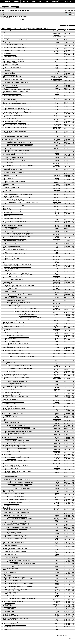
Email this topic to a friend (15, 6)
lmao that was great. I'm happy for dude (12, 327)
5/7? (5, 32)
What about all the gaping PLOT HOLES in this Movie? (13, 478)
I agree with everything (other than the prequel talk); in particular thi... (17, 267)
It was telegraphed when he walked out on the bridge (17, 108)
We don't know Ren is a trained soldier (15, 336)
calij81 (57, 359)
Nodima (57, 278)
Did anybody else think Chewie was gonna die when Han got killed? (16, 380)
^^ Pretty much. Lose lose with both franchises (17, 153)
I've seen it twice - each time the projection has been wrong (14, 474)
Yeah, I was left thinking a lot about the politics (13, 210)
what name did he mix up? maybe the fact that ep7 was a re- (17, 367)
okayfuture (25, 1)
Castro (57, 41)
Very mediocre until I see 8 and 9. (9, 155)
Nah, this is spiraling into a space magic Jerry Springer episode (17, 281)
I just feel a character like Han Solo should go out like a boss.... (17, 174)
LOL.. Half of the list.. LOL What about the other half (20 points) (19, 495)
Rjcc (2, 13)
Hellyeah (57, 475)
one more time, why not (9, 418)
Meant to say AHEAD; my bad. (12, 87)
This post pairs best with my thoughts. (11, 278)
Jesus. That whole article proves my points (12, 284)
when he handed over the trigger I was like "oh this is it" (18, 110)
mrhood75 (56, 72)
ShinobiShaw (57, 346)
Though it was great (6, 97)
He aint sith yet (8, 43)
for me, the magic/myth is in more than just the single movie (16, 241)
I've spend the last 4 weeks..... (11, 227)
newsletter (55, 1)
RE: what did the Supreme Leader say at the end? (14, 248)
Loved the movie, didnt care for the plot (10, 358)
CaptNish (57, 70)
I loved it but (5, 88)
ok (11, 373)
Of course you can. (10, 272)
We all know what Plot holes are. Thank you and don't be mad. (20, 484)
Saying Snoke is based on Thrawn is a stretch (13, 255)
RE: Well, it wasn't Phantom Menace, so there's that (14, 96)
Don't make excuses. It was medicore (11, 167)
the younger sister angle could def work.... (14, 67)
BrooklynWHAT (57, 58)
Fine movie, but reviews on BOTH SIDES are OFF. (12, 266)
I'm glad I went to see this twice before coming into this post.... (15, 224)
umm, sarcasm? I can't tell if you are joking (12, 467)
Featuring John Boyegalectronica (10, 477)
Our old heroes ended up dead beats (10, 416)
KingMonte (57, 130)
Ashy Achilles (57, 35)
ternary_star (57, 391)
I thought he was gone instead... (10, 389)
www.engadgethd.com (8, 22)
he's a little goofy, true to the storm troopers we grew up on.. (16, 47)
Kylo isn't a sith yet (10, 159)
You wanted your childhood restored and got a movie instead (25, 308)
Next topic (73, 11)
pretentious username (57, 37)
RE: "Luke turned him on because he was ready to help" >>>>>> (21, 295)
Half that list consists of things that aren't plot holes (15, 493)
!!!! (4, 207)
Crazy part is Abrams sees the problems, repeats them (16, 298)
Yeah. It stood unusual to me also (13, 332)
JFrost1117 (57, 476)
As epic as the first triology (8, 411)
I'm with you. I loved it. (8, 213)
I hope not (10, 46)
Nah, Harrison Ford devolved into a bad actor (16, 433)
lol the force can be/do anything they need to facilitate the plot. (18, 458)
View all (33, 28)
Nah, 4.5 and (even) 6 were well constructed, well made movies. (22, 304)
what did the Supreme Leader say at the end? (11, 246)
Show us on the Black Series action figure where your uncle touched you (20, 285)
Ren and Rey (9, 364)
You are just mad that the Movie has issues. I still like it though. (23, 487)
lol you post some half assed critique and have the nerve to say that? (20, 483)
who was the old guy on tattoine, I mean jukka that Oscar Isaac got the (16, 168)
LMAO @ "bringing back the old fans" (14, 451)
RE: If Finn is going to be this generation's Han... (13, 115)
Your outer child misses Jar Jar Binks (15, 260)
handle (37, 28)
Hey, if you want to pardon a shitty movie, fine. (28, 316)
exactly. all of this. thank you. (11, 439)
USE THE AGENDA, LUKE (16, 305)
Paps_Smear (57, 159)
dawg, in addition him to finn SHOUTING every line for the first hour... (17, 49)
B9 (57, 46)
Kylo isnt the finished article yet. (10, 190)
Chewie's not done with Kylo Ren (10, 388)
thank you (7, 252)
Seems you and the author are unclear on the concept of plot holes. (17, 479)
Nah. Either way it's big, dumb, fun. (11, 399)
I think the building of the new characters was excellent (15, 156)
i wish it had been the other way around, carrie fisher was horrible (17, 377)
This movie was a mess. (7, 328)
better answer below (13, 296)
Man (5, 238)
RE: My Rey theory (9, 72)
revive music (40, 1)
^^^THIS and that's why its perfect (13, 204)
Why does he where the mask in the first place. (18, 500)
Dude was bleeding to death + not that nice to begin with (19, 164)
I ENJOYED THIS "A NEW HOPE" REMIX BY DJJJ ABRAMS (14, 475)
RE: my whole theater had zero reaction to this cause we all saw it (18, 107)
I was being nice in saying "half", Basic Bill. (16, 496)
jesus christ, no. (12, 355)
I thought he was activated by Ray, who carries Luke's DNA (17, 82)
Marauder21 (57, 210)
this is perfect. (8, 415)
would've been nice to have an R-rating (12, 391)
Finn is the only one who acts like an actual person (16, 129)
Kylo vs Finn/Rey (10, 162)
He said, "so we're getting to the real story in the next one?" (15, 249)
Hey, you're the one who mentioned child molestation (20, 290)
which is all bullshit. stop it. (12, 339)
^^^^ (5, 52)
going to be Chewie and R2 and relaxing (14, 385)
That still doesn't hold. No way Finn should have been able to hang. (21, 161)
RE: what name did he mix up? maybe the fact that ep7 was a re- (19, 368)
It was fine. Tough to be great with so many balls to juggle (14, 205)
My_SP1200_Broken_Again (57, 47)
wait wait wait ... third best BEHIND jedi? (13, 86)
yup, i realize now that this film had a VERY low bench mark (16, 375)
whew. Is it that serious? (9, 490)
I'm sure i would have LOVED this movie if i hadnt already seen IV (15, 111)
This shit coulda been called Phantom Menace (11, 130)
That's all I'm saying (10, 149)
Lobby (2, 8)
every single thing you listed (14, 342)
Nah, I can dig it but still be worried (12, 141)
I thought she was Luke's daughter (11, 69)
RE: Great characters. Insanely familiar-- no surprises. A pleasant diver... (18, 91)
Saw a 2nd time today (7, 223)
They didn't (7, 180)
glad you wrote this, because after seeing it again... (14, 438)
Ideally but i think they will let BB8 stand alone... (17, 386)
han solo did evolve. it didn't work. (13, 422)
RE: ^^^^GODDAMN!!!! (10, 331)
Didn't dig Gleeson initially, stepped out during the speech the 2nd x (18, 264)
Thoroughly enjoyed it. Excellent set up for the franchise (13, 98)
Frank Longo (56, 90)
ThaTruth (57, 184)
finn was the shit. (7, 126)
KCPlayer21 (57, 214)
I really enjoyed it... (6, 177)
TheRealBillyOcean (57, 124)
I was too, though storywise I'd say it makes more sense (16, 379)
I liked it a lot (5, 135)
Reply (68, 25)
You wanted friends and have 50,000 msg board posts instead (27, 311)
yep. (5, 93)
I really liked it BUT (6, 138)
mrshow (57, 102)
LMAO (5, 41)
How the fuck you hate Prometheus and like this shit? (18, 343)
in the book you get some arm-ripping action (14, 392)
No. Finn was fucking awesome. (10, 55)
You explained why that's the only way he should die (14, 172)
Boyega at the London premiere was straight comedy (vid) (14, 325)
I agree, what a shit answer (11, 291)
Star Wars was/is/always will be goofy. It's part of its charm (19, 302)
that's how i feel (7, 216)
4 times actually (12, 372)
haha (5, 37)
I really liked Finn (7, 54)
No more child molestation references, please (20, 307)
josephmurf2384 (57, 97)
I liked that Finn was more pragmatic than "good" (13, 60)
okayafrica (16, 1)
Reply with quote (72, 25)
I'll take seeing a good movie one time (29, 319)
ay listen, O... (8, 405)
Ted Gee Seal (57, 233)
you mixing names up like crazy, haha (11, 361)
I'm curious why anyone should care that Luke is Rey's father (18, 441)
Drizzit (57, 85)
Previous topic (67, 11)
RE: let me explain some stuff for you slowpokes (13, 456)
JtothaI (57, 456)
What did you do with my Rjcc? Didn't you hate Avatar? (16, 351)
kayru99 (57, 40)
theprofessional (57, 422)
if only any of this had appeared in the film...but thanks (14, 408)
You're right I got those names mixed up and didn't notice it (19, 365)
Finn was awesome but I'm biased (11, 57)
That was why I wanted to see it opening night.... (13, 214)
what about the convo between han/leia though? (16, 181)
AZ (57, 267)
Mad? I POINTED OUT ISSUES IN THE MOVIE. (21, 489)
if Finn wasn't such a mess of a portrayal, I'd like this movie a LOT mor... (16, 40)
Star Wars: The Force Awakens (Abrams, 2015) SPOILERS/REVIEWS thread (16, 28)
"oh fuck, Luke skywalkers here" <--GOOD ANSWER (14, 322)
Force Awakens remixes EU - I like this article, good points (14, 254)
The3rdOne (57, 43)
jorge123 (57, 413)
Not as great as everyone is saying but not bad (12, 359)
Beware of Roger (7, 38)
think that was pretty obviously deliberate (13, 447)
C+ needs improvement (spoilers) (9, 346)
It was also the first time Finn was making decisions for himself (16, 137)
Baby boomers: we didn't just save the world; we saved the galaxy (15, 397)
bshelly (57, 138)
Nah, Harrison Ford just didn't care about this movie (20, 427)
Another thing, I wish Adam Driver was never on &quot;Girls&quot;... (16, 193)
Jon (57, 215)
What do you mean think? (9, 178)
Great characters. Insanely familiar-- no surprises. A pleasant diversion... (17, 90)
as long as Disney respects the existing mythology (14, 279)
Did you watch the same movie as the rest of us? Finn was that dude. (17, 58)
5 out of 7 (7, 34)
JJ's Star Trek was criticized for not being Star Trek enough (18, 150)
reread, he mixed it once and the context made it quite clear (19, 370)
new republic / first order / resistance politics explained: (13, 402)
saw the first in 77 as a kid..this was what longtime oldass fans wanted (16, 245)
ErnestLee (57, 358)
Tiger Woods (57, 211)
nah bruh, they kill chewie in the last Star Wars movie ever (15, 382)
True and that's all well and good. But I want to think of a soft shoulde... (20, 198)
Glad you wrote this (8, 455)
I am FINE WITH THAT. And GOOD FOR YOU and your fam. (17, 242)
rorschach (57, 171)
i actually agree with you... (13, 183)
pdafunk (57, 240)
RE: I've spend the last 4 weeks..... (14, 229)
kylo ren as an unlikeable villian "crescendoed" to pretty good (14, 104)
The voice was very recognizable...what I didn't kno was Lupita (20, 120)
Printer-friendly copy (6, 6)
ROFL (18, 321)
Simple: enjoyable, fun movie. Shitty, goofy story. (16, 301)
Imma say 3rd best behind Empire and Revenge (12, 134)
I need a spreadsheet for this (10, 208)
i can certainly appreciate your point (13, 244)
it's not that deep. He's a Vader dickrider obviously (20, 501)
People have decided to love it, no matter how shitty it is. (19, 235)
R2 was (5, 78)
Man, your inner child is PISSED (13, 258)
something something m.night (15, 435)
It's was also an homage (9, 192)
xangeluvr (57, 178)
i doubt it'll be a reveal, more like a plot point (16, 444)
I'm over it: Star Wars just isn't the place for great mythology (14, 239)
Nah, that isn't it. (9, 270)
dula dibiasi (57, 126)
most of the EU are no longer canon (11, 64)
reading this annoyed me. (9, 324)
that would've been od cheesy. (12, 176)
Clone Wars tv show (11, 189)
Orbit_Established (57, 61)
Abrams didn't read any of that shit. (12, 257)
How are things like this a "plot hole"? (15, 498)
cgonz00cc (57, 324)
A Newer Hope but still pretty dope (9, 100)
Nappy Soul (57, 38)
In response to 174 (8, 18)
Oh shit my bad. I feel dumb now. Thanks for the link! (15, 222)
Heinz (57, 55)
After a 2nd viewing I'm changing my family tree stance (15, 101)
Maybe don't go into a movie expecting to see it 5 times (31, 318)
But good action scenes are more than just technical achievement (21, 146)
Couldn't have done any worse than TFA (21, 430)
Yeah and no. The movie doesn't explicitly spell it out (19, 337)
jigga (57, 56)
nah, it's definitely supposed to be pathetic (17, 426)
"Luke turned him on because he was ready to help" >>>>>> (19, 293)
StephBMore (57, 82)
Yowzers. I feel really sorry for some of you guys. (16, 287)
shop (47, 1)
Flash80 (57, 49)
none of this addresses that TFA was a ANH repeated (14, 445)
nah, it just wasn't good (11, 470)
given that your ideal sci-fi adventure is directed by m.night (17, 465)
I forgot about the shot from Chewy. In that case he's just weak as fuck (22, 165)
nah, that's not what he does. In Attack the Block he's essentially (18, 51)
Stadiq (57, 412)
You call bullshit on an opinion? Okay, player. (14, 158)
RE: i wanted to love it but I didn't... (11, 186)
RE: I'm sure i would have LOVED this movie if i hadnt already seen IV (18, 113)
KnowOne (56, 63)
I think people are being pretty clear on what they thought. (17, 232)
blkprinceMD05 (57, 52)
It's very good (5, 102)
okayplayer (7, 1)
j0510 (57, 220)
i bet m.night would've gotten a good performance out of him (23, 429)
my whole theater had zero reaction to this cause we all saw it (16, 105)
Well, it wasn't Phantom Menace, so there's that (12, 94)
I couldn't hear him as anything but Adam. (16, 199)
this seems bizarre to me (10, 74)
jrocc (57, 75)
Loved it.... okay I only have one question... (11, 63)
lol (4, 35)
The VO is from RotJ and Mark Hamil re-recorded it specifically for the (17, 220)
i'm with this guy (6, 409)
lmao (6, 251)
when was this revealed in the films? (12, 187)
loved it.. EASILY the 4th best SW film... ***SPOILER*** (13, 76)
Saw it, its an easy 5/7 (7, 31)
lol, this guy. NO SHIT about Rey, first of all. (12, 462)
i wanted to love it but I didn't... (8, 184)
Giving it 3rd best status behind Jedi (11, 84)
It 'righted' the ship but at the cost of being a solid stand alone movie (16, 347)
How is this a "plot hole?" (9, 492)
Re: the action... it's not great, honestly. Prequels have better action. (20, 144)
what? (5, 419)
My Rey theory (7, 70)
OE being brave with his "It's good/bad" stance (14, 299)
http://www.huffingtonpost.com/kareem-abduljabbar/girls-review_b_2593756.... (24, 202)
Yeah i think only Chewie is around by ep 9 (14, 383)
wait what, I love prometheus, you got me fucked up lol (19, 345)
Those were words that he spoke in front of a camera (18, 424)
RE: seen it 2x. (7, 263)
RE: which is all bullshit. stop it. (14, 340)
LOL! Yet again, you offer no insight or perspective (19, 486)
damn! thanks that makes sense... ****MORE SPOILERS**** (17, 79)
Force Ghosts (10, 81)
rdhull (57, 32)
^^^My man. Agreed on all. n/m (11, 401)
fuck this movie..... (6, 171)
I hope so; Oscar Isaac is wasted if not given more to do (16, 117)
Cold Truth (57, 155)
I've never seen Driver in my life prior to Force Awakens (19, 201)
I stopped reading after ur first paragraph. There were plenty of (19, 448)
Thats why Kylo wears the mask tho (12, 196)
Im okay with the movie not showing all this (11, 473)
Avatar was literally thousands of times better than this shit (19, 354)
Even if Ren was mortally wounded (15, 334)
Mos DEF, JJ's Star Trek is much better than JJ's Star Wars (17, 147)
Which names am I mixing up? (11, 362)
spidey (57, 112)
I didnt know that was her (12, 118)
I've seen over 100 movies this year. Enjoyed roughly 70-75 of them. (17, 236)
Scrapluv (57, 230)
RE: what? (7, 421)
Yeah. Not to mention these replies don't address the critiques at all (20, 233)
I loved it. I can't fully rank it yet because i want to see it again (14, 131)
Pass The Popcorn (8, 8)
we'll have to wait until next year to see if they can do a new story (17, 349)
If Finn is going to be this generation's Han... (11, 114)
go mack (57, 53)
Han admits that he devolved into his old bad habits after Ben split (19, 432)
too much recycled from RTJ (8, 395)
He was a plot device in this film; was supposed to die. (16, 123)
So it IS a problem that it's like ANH (11, 269)
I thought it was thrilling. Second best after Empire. (12, 211)
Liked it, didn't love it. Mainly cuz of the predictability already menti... (16, 124)
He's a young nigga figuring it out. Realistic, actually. (14, 61)
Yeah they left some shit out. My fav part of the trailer (14, 218)
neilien (57, 246)
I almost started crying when (8, 133)
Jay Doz (57, 64)
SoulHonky (57, 123)
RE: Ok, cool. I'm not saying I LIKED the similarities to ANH (21, 275)
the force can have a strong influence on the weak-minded (17, 461)
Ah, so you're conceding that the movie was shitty (26, 313)
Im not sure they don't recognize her (11, 66)
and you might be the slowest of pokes (13, 468)
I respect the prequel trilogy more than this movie (13, 414)
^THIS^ (9, 152)
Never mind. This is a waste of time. (17, 503)
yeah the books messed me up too (11, 75)
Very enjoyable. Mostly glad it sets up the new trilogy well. (14, 376)
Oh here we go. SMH (10, 481)
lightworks (57, 217)
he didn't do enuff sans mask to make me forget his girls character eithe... (18, 195)
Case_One (57, 478)
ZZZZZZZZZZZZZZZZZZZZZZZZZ (11, 404)
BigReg (56, 180)
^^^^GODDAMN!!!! (8, 329)
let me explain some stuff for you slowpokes (11, 436)
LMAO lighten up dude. (13, 288)
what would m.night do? (13, 453)
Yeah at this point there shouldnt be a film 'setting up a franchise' (19, 143)
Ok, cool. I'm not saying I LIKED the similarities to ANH (19, 273)
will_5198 (57, 93)
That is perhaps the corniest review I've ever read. (14, 464)
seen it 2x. (5, 261)
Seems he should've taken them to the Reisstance (15, 122)
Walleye (57, 397)
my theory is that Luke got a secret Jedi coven (13, 170)
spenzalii (57, 94)
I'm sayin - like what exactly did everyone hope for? (14, 226)
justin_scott (57, 395)
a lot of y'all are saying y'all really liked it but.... (13, 140)
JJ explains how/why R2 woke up (9, 282)
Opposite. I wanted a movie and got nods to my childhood (25, 310)
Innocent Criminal (57, 31)
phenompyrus (57, 389)
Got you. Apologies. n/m (11, 407)
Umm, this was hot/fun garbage (9, 412)
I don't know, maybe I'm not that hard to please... (17, 442)
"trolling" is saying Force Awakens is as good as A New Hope (22, 357)
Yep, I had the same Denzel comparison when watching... (16, 127)
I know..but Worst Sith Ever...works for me (15, 44)
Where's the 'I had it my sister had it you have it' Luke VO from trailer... (16, 217)
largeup (33, 1)
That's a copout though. (11, 459)
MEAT (57, 91)
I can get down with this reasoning (9, 398)
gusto (57, 147)
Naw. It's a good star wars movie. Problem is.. (27, 315)
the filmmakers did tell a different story (16, 450)
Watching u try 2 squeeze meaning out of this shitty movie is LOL (19, 471)
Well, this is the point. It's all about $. (17, 276)
